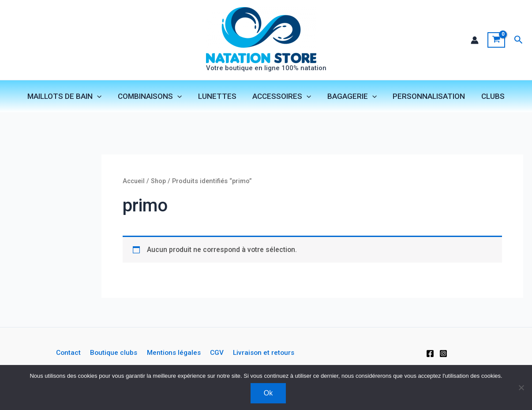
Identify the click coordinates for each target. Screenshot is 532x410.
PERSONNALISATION (427, 97)
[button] (519, 40)
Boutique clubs (114, 353)
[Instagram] (443, 354)
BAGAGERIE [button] (351, 97)
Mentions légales (173, 353)
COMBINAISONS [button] (152, 97)
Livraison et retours (261, 353)
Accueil (134, 182)
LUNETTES (218, 97)
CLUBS (489, 97)
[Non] (521, 387)
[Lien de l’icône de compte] (474, 40)
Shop (159, 182)
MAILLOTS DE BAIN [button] (68, 97)
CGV (215, 353)
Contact (70, 353)
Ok (268, 393)
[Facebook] (430, 354)
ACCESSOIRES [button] (282, 97)
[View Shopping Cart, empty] (496, 40)
